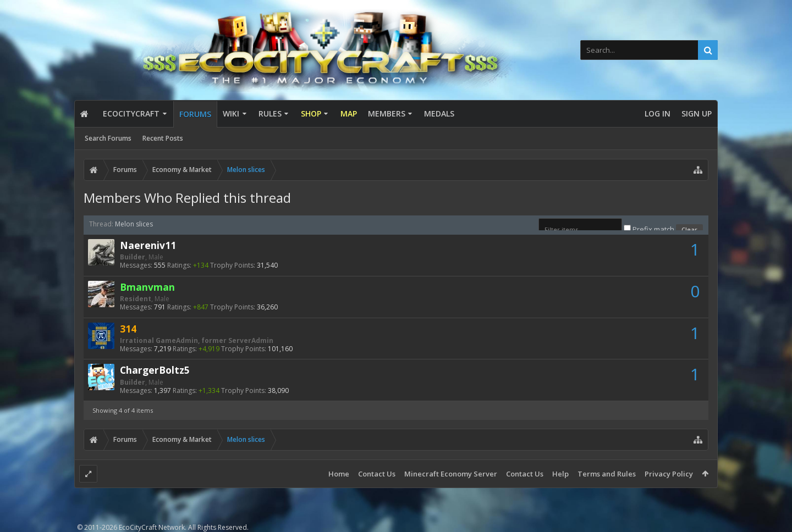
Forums (195, 114)
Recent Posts (163, 138)
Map (349, 113)
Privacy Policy (669, 474)
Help (560, 474)
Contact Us (377, 474)
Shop (311, 113)
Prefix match (650, 229)
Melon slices (134, 224)
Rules (270, 113)
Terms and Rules (607, 474)
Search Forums (108, 138)
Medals (439, 113)
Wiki (231, 113)
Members (387, 113)
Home (339, 474)
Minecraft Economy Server (451, 474)
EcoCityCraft (131, 113)
